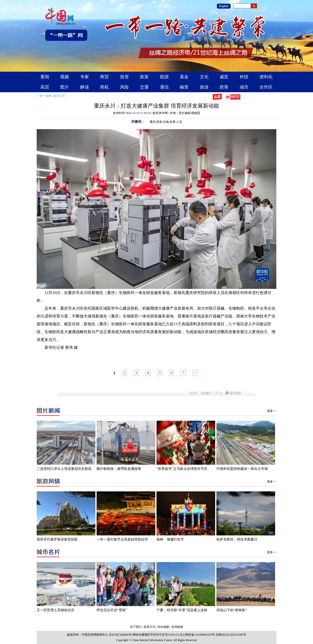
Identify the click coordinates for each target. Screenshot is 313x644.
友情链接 (177, 627)
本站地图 (163, 627)
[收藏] (206, 393)
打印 (193, 393)
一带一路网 (44, 96)
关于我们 (136, 627)
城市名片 (59, 96)
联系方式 (150, 627)
